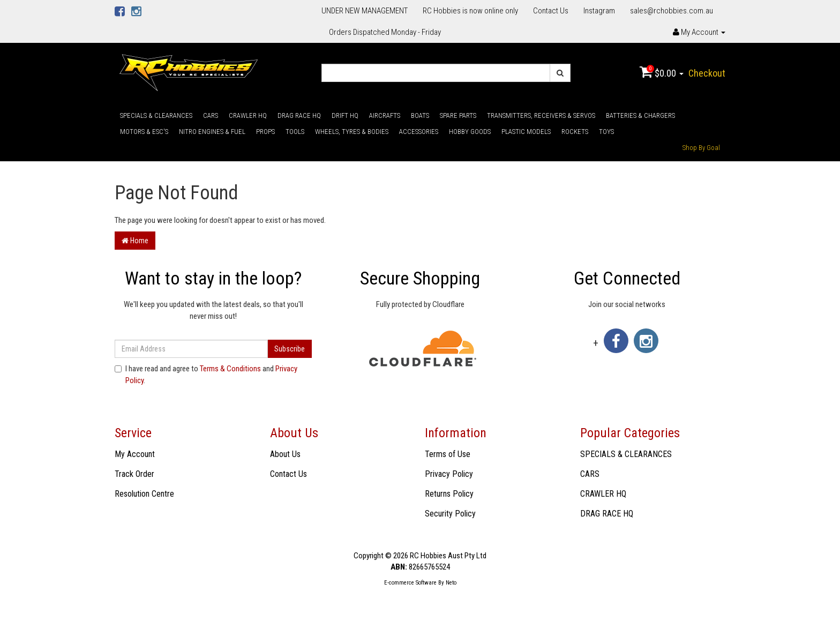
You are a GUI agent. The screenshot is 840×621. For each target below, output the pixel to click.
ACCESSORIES (419, 132)
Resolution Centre (144, 494)
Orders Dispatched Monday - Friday (385, 32)
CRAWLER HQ (248, 115)
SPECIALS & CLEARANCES (156, 115)
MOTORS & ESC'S (144, 132)
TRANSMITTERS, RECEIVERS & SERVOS (541, 115)
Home (135, 241)
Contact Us (551, 11)
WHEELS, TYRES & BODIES (352, 132)
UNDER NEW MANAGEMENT (365, 11)
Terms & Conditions (230, 369)
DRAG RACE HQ (299, 115)
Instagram (599, 11)
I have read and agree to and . (206, 374)
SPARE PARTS (458, 115)
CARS (211, 115)
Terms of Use (448, 454)
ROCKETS (575, 132)
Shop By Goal (701, 148)
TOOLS (295, 132)
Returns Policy (449, 494)
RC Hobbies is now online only (470, 11)
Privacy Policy (449, 474)
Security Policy (450, 514)
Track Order (134, 474)
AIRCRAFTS (385, 115)
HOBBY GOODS (470, 132)
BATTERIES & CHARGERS (640, 115)
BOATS (420, 115)
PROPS (265, 132)
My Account (135, 454)
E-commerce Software (410, 583)
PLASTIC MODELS (526, 132)
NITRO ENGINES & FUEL (212, 132)
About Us (285, 454)
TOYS (606, 132)
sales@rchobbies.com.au (672, 11)
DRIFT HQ (345, 115)
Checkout (707, 73)
